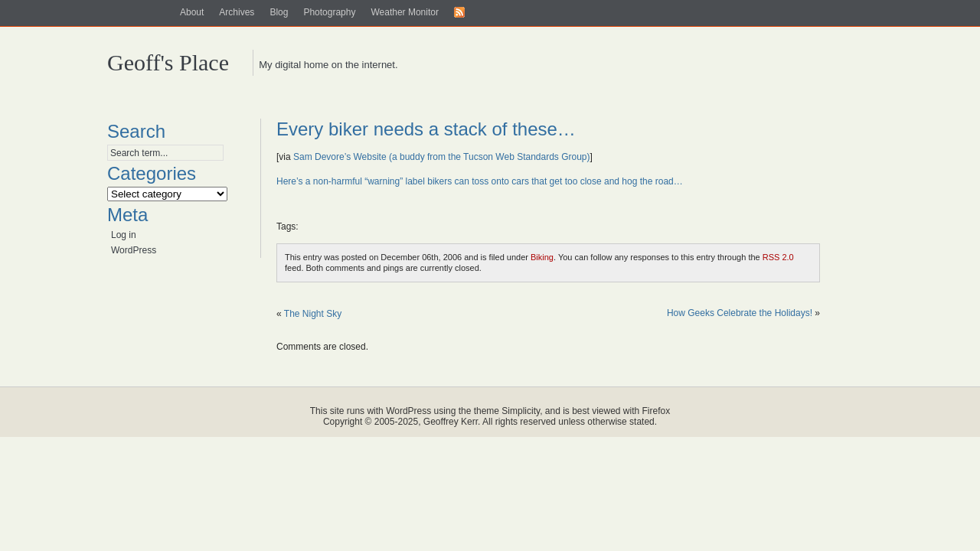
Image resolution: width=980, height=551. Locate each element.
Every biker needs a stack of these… (426, 129)
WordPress (134, 250)
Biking (542, 257)
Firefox (657, 411)
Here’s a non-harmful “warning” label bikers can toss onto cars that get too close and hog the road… (480, 181)
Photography (329, 12)
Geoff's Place (168, 62)
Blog (279, 12)
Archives (237, 12)
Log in (124, 235)
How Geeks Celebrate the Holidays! (740, 313)
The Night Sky (313, 314)
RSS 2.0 (778, 257)
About (192, 12)
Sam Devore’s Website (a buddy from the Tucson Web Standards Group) (442, 157)
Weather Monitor (404, 12)
